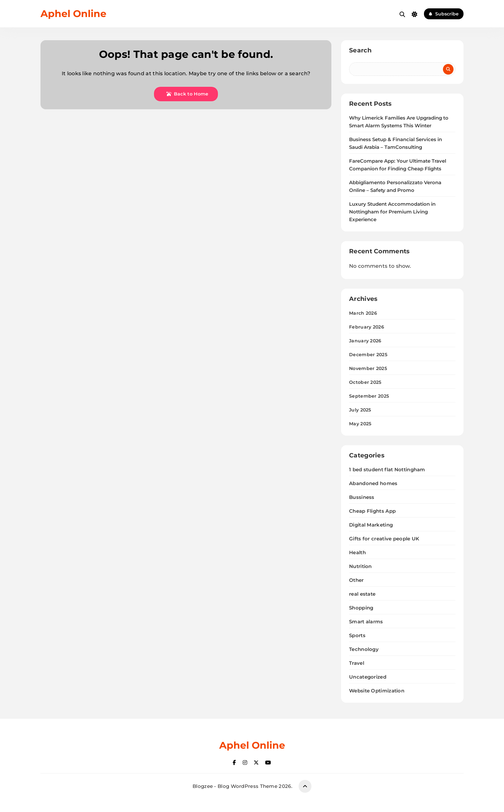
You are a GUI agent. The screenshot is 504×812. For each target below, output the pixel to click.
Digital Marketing (371, 525)
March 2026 (363, 313)
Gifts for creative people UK (384, 539)
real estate (362, 594)
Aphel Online (73, 14)
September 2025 (369, 396)
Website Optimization (377, 691)
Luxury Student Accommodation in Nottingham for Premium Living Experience (392, 212)
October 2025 (365, 382)
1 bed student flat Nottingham (387, 469)
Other (356, 580)
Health (357, 552)
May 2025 (360, 424)
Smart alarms (366, 622)
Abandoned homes (373, 483)
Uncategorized (368, 677)
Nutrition (360, 566)
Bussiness (362, 497)
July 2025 (360, 410)
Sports (357, 635)
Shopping (361, 608)
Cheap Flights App (372, 511)
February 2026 (367, 327)
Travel (357, 663)
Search (360, 50)
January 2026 (365, 341)
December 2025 (368, 355)
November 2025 (368, 368)
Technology (364, 649)
